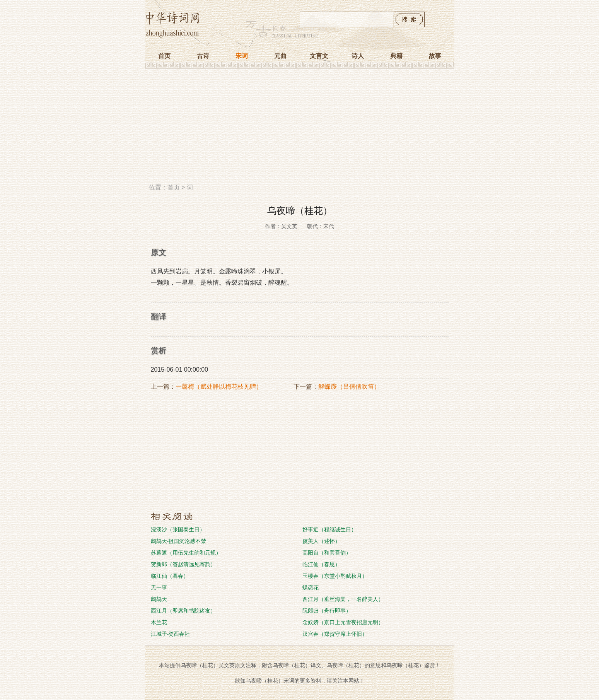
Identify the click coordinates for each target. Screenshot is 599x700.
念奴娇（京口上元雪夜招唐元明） (343, 622)
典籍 (396, 56)
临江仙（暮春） (170, 576)
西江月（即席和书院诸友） (183, 611)
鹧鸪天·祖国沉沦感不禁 (179, 541)
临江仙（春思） (321, 564)
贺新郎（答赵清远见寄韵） (183, 564)
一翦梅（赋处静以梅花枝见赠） (219, 387)
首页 (164, 56)
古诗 (203, 56)
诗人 (358, 56)
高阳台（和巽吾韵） (327, 553)
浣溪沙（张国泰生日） (178, 529)
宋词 (242, 56)
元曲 (280, 56)
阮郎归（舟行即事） (327, 611)
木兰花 (159, 622)
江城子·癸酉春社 (171, 634)
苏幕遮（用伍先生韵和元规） (186, 553)
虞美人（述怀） (321, 541)
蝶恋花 (311, 587)
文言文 (319, 56)
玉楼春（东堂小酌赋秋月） (335, 576)
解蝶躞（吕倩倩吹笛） (349, 387)
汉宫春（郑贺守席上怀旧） (335, 634)
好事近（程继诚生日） (329, 529)
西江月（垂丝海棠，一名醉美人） (343, 599)
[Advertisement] (300, 129)
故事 (435, 56)
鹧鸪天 (159, 599)
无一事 (159, 587)
